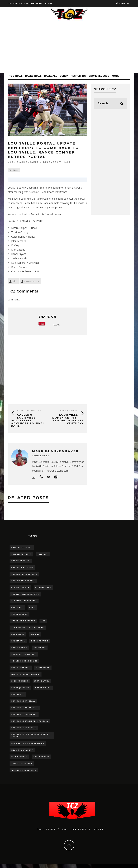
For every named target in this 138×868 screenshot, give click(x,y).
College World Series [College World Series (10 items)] (24, 663)
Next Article (69, 411)
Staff (48, 3)
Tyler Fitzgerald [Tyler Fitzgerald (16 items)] (22, 767)
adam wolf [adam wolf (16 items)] (18, 636)
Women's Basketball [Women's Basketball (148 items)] (24, 774)
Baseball (51, 76)
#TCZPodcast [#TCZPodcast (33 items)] (20, 615)
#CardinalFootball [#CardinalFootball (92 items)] (23, 582)
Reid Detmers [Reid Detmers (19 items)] (41, 760)
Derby (64, 76)
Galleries (15, 3)
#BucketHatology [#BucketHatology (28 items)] (22, 568)
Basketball (33, 76)
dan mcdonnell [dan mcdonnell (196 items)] (21, 670)
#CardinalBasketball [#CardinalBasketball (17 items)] (24, 575)
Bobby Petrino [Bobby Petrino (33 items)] (40, 642)
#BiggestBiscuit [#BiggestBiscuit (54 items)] (21, 555)
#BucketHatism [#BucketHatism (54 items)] (21, 561)
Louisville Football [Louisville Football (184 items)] (24, 730)
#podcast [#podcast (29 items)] (17, 609)
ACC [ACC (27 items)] (43, 622)
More (116, 76)
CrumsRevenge (99, 76)
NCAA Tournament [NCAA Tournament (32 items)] (22, 753)
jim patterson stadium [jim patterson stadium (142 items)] (26, 676)
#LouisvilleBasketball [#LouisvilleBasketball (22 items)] (25, 595)
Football (16, 76)
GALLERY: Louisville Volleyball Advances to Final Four (28, 421)
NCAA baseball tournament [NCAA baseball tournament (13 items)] (28, 747)
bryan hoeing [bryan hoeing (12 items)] (19, 649)
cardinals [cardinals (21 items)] (40, 649)
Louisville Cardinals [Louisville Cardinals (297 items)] (24, 717)
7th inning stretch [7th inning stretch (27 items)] (23, 622)
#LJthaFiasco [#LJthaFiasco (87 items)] (43, 588)
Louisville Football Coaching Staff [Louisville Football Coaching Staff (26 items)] (30, 738)
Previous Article (29, 411)
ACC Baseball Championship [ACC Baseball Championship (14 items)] (28, 629)
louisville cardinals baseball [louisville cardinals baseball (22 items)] (30, 724)
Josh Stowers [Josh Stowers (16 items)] (20, 683)
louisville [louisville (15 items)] (18, 697)
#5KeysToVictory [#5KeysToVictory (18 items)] (22, 548)
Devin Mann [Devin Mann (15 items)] (43, 670)
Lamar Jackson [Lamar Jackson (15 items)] (20, 690)
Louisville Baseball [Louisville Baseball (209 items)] (23, 703)
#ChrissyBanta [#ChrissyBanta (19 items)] (20, 588)
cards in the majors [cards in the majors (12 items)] (24, 656)
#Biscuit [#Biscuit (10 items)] (43, 555)
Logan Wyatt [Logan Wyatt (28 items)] (43, 690)
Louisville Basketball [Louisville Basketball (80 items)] (25, 710)
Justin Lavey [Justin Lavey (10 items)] (42, 683)
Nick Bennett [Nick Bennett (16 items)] (19, 760)
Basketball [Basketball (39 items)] (18, 642)
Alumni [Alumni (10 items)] (35, 636)
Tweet (56, 325)
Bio (15, 282)
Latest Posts (32, 282)
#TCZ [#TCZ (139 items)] (32, 609)
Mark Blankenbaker (23, 162)
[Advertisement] (69, 49)
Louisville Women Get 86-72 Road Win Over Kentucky (68, 419)
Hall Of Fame (33, 3)
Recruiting (78, 76)
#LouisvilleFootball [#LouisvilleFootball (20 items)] (24, 602)
